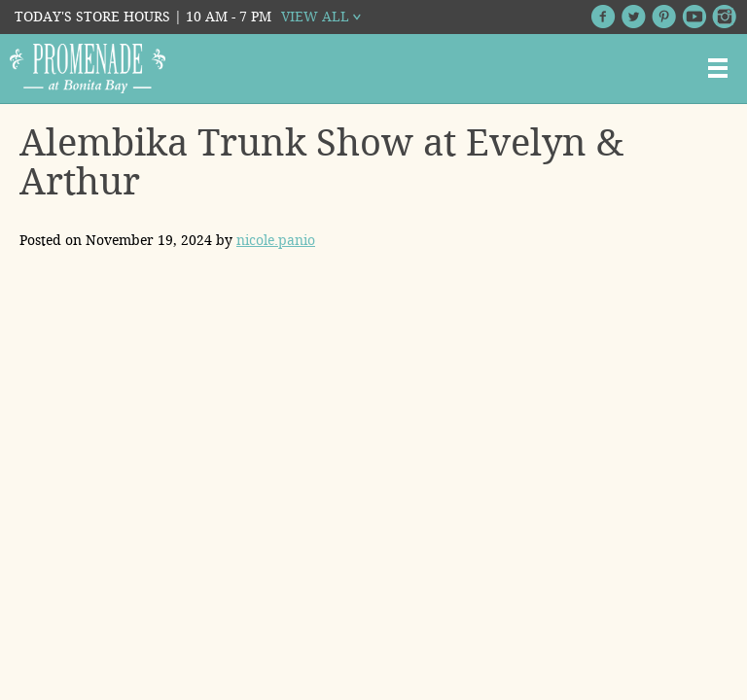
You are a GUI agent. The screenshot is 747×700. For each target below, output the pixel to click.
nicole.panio (276, 240)
